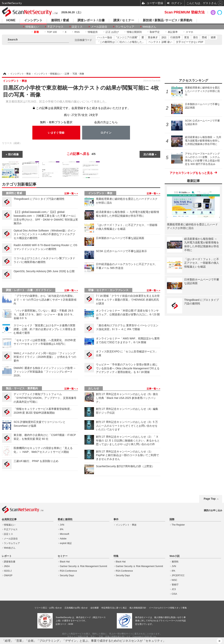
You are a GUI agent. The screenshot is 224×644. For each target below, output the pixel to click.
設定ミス (77, 27)
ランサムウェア (125, 27)
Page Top (210, 499)
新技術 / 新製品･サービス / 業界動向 (168, 20)
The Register (178, 525)
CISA (174, 594)
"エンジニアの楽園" (127, 37)
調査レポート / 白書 (91, 20)
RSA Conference (68, 571)
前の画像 (13, 154)
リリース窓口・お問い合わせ (48, 608)
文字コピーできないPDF (190, 42)
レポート (7, 556)
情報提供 (93, 32)
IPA (62, 529)
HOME (11, 20)
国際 (172, 519)
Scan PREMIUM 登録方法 (185, 12)
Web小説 (174, 556)
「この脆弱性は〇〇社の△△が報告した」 (121, 42)
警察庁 (175, 585)
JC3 (174, 589)
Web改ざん (149, 27)
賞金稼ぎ (153, 37)
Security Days (67, 575)
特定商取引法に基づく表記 (114, 608)
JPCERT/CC (178, 575)
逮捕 (213, 37)
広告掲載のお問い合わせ (76, 608)
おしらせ (94, 388)
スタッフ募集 (181, 608)
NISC (175, 580)
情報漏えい (32, 27)
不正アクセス (55, 27)
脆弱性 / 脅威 (60, 20)
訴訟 (164, 37)
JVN (62, 525)
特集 (116, 556)
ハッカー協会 (105, 37)
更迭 (187, 37)
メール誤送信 (99, 27)
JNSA (7, 566)
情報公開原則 (134, 32)
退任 (195, 37)
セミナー (63, 556)
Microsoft (65, 534)
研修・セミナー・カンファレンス (108, 290)
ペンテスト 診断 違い (160, 42)
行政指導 (175, 37)
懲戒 (204, 37)
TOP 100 (52, 32)
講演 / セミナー (124, 20)
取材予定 (155, 32)
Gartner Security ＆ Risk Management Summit (84, 566)
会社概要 (95, 608)
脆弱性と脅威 (14, 193)
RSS (77, 32)
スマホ (189, 32)
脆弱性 (175, 562)
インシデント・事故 (100, 193)
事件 (116, 519)
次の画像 (149, 154)
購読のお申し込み (213, 510)
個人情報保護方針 (138, 608)
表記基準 (173, 32)
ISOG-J (8, 571)
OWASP (8, 575)
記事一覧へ (71, 193)
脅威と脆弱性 (65, 519)
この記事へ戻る (81, 154)
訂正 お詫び (112, 32)
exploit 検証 (66, 543)
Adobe (63, 539)
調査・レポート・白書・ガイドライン (29, 290)
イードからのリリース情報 (162, 608)
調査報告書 (10, 562)
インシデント (33, 20)
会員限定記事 (9, 519)
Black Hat (65, 562)
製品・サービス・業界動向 (22, 388)
